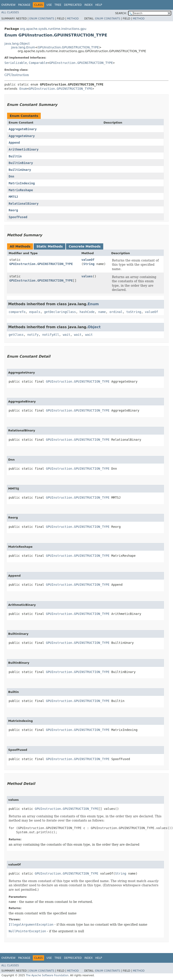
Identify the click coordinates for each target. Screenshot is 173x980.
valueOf (88, 260)
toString (134, 312)
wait (66, 335)
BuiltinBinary (21, 163)
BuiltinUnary (20, 170)
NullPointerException (27, 931)
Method (73, 19)
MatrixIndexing (22, 183)
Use (49, 5)
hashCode (87, 312)
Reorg (13, 210)
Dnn (11, 176)
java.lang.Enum (23, 47)
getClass (16, 335)
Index (89, 5)
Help (99, 5)
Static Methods (50, 246)
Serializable (16, 63)
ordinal (116, 312)
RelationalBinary (24, 204)
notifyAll (51, 335)
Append (14, 143)
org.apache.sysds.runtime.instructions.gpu (53, 29)
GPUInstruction (17, 75)
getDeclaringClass (60, 312)
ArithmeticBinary (24, 149)
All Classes (10, 12)
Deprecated (73, 5)
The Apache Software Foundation (47, 975)
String (89, 264)
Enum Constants (42, 19)
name (102, 312)
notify (33, 335)
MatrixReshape (21, 190)
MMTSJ (13, 197)
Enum (23, 89)
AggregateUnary (22, 136)
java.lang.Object (17, 44)
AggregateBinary (23, 129)
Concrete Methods (85, 246)
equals (35, 312)
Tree (58, 5)
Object (94, 327)
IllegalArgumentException (31, 925)
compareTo (17, 312)
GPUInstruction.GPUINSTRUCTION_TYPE (68, 47)
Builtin (15, 156)
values (87, 276)
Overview (8, 5)
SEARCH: (121, 13)
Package (24, 5)
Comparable (38, 63)
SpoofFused (18, 217)
